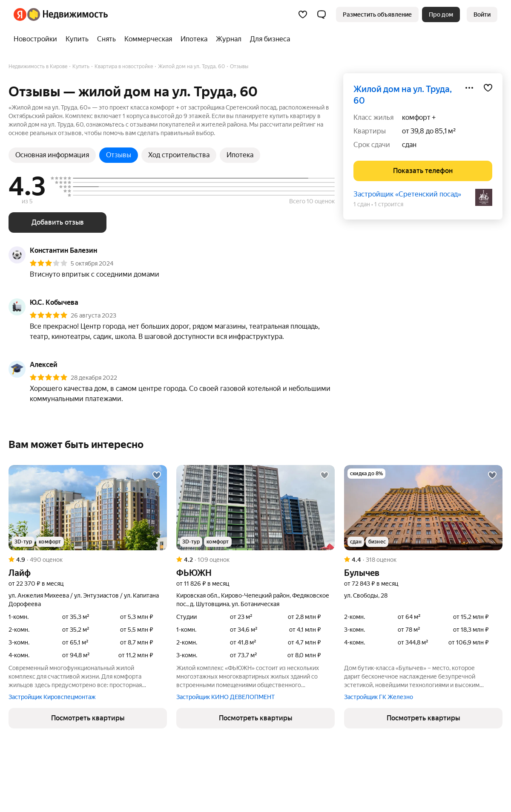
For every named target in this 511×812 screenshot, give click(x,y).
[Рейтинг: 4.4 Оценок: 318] (423, 560)
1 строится (389, 204)
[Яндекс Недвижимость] (67, 14)
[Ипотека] (194, 39)
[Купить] (77, 39)
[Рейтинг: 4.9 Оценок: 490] (88, 560)
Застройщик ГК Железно (379, 697)
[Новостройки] (37, 39)
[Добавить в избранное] (488, 88)
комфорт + (419, 117)
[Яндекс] (20, 14)
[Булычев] (423, 508)
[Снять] (106, 39)
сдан (409, 145)
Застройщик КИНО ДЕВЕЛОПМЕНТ (225, 697)
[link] (482, 14)
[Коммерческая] (148, 39)
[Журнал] (229, 39)
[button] (322, 14)
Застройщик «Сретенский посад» (407, 194)
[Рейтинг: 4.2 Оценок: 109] (255, 560)
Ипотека (240, 155)
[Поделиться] (469, 88)
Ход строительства (179, 155)
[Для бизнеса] (268, 39)
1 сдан (362, 204)
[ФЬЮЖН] (255, 508)
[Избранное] (303, 14)
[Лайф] (88, 508)
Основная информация (52, 155)
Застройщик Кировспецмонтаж (52, 697)
